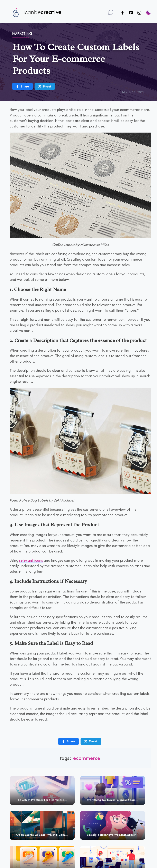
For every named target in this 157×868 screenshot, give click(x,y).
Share (22, 86)
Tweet (44, 86)
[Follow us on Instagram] (139, 13)
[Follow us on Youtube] (131, 13)
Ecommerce (87, 758)
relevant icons (31, 560)
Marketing (22, 34)
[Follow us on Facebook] (123, 13)
